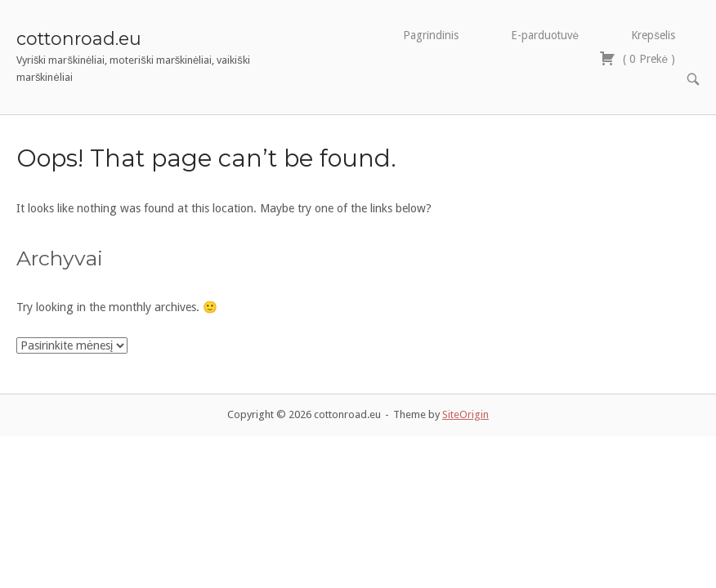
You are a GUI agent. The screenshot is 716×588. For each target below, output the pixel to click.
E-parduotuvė (545, 35)
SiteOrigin (465, 390)
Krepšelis (653, 35)
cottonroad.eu (79, 38)
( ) (637, 58)
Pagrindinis (431, 35)
